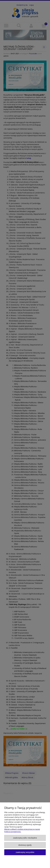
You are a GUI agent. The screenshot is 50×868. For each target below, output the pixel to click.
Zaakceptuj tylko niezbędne (25, 838)
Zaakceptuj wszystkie (25, 852)
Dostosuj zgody (25, 845)
